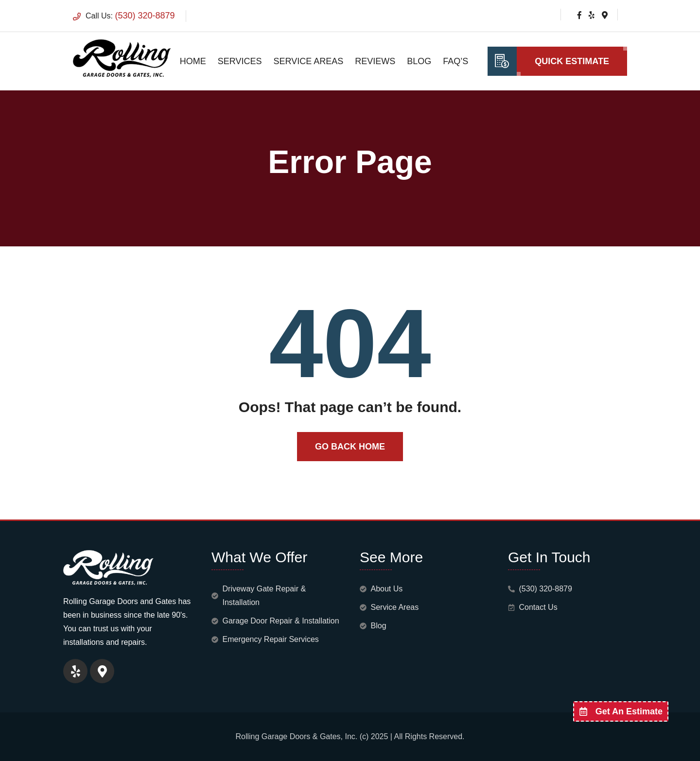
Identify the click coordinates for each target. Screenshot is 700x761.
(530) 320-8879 (145, 16)
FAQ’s (455, 61)
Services (240, 61)
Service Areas (309, 61)
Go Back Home (350, 447)
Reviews (375, 61)
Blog (419, 61)
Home (193, 61)
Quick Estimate (572, 61)
